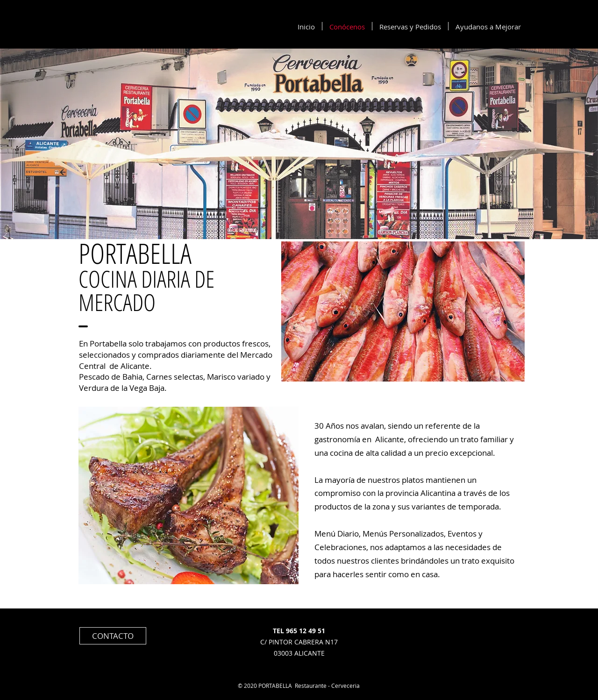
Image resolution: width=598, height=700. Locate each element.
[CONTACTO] (113, 636)
